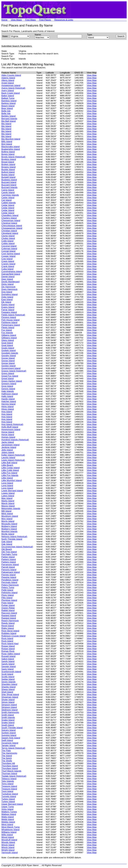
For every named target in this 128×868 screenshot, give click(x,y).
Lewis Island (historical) (13, 460)
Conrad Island (8, 251)
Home (4, 20)
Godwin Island (8, 350)
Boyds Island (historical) (13, 157)
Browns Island (8, 167)
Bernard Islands (9, 119)
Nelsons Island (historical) (14, 536)
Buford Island (8, 172)
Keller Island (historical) (13, 455)
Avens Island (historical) (13, 88)
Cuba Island (7, 269)
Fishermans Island (11, 325)
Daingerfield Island (11, 274)
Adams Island (8, 78)
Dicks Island (7, 284)
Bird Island (7, 144)
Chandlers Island (10, 215)
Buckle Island (8, 169)
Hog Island (7, 412)
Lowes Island (8, 493)
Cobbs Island (8, 243)
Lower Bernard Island (12, 491)
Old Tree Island (9, 552)
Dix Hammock (8, 287)
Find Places (45, 20)
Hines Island (8, 409)
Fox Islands (7, 333)
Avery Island (8, 90)
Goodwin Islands (10, 353)
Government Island (11, 368)
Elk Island (6, 302)
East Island (7, 299)
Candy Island (8, 192)
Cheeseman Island (11, 220)
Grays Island (8, 373)
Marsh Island (8, 503)
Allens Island (8, 80)
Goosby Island (9, 356)
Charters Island (9, 218)
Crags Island (8, 261)
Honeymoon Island (11, 429)
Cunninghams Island (12, 271)
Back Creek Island (11, 93)
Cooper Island (8, 256)
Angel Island (8, 83)
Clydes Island (8, 238)
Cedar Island (8, 205)
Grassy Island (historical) (14, 371)
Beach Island (8, 106)
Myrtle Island (8, 534)
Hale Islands (8, 391)
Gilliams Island (9, 335)
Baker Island (8, 96)
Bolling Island (8, 152)
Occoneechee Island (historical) (17, 547)
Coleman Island (9, 248)
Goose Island (8, 358)
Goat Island (7, 343)
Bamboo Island (9, 101)
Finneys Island (9, 317)
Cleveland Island (10, 233)
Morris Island (8, 521)
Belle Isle (6, 111)
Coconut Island (9, 246)
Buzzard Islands (9, 187)
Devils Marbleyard (10, 282)
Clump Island (8, 236)
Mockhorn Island (10, 516)
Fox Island (7, 330)
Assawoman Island (11, 85)
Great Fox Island (10, 376)
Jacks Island (8, 442)
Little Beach (7, 465)
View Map (92, 75)
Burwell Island (8, 177)
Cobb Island (7, 241)
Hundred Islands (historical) (15, 440)
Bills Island (7, 141)
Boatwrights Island (11, 149)
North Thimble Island (12, 539)
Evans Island (8, 307)
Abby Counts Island (11, 75)
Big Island (6, 124)
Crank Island (8, 266)
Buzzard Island (9, 182)
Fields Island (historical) (13, 315)
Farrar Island (8, 310)
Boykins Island (9, 159)
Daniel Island (8, 277)
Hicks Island (7, 406)
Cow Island (7, 259)
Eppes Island (8, 305)
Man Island (7, 498)
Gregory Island (9, 384)
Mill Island (6, 511)
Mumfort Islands (9, 531)
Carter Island (8, 198)
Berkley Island (8, 116)
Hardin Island (8, 399)
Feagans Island (9, 312)
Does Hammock (9, 289)
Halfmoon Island (9, 394)
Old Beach (7, 549)
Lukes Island (8, 496)
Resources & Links (64, 20)
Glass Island (8, 340)
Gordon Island (8, 366)
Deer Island (7, 279)
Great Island (8, 378)
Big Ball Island (8, 121)
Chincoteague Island (12, 226)
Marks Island (8, 501)
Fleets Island (8, 327)
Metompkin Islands (11, 508)
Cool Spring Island (11, 254)
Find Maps (31, 20)
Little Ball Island (9, 463)
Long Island (7, 483)
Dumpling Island (9, 294)
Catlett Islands (8, 203)
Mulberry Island (9, 526)
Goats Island (8, 348)
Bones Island (8, 154)
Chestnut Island (9, 223)
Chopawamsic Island (12, 228)
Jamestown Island (10, 445)
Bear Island (7, 108)
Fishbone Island (9, 322)
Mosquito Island (9, 524)
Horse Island (8, 432)
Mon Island (7, 519)
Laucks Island (8, 457)
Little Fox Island (9, 473)
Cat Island (6, 200)
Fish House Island (10, 320)
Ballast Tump (8, 98)
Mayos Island (8, 506)
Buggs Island (8, 175)
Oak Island (7, 542)
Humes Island (8, 437)
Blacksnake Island (10, 147)
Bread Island (8, 162)
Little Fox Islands (10, 475)
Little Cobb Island (10, 470)
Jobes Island (8, 452)
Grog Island (7, 386)
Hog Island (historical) (12, 424)
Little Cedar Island (10, 468)
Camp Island (8, 190)
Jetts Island (7, 450)
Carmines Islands (10, 195)
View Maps (16, 20)
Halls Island (7, 396)
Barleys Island (8, 103)
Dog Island (7, 292)
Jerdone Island (9, 447)
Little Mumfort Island (12, 480)
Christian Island (9, 231)
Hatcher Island (9, 401)
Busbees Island (9, 180)
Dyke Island (7, 297)
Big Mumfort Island (11, 139)
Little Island (7, 478)
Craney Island (8, 264)
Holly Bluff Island (10, 427)
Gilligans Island (9, 338)
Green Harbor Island (12, 381)
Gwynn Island (8, 389)
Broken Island (8, 164)
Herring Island (8, 404)
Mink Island (7, 514)
